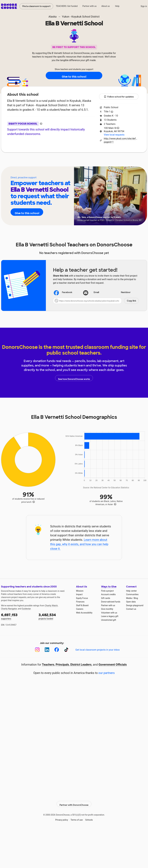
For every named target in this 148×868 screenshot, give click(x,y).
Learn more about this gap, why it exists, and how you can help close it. (79, 544)
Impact (79, 594)
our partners (107, 673)
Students (91, 161)
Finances (80, 602)
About (55, 161)
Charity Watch (51, 606)
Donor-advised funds (111, 602)
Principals (62, 665)
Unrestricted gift (109, 620)
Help (117, 6)
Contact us (131, 609)
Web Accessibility (84, 613)
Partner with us (90, 6)
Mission (80, 591)
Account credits (108, 594)
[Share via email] (96, 292)
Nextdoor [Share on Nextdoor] (122, 293)
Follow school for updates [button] (119, 97)
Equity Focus (82, 598)
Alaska (53, 17)
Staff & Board (82, 605)
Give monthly (107, 609)
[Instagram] (37, 650)
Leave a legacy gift (110, 616)
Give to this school (74, 76)
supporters (18, 616)
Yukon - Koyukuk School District (81, 17)
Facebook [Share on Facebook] (63, 293)
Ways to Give (109, 587)
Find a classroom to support (36, 6)
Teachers (72, 161)
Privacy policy (62, 818)
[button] (96, 301)
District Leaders (81, 665)
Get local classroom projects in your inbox (97, 650)
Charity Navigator (9, 609)
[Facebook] (57, 650)
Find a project (107, 591)
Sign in (144, 6)
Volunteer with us (109, 613)
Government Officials (113, 665)
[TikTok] (66, 650)
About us (106, 6)
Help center (131, 591)
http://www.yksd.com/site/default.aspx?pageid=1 (121, 140)
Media (129, 598)
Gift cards (106, 598)
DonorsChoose (9, 6)
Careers (80, 609)
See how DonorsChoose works (74, 378)
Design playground (135, 605)
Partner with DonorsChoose (74, 802)
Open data (131, 602)
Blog (136, 598)
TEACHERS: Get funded (67, 6)
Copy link (131, 301)
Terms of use (77, 818)
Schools (89, 818)
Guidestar (26, 609)
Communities (132, 594)
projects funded (55, 616)
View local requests (114, 135)
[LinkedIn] (47, 650)
